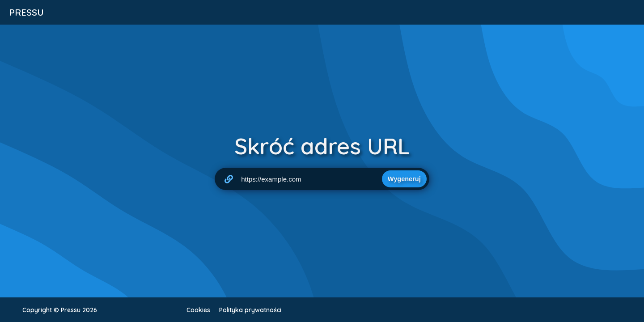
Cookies (198, 310)
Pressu (26, 12)
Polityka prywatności (250, 310)
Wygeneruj (404, 179)
